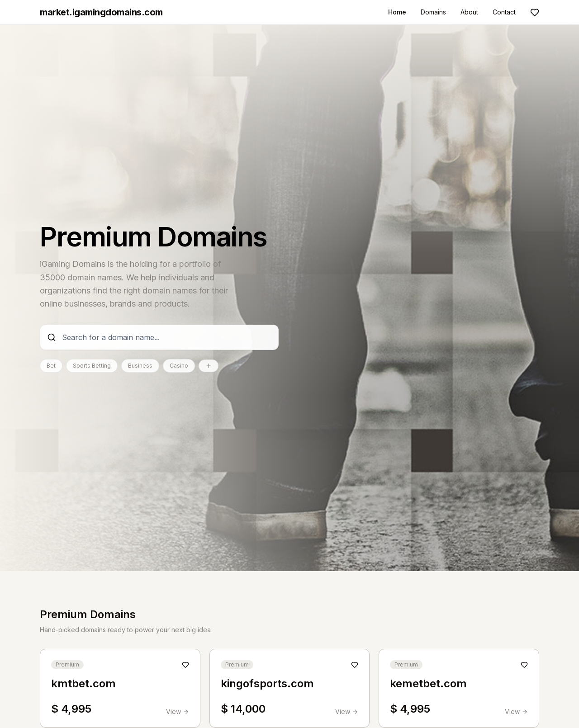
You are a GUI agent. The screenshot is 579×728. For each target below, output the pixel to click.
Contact (504, 12)
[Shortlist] (535, 12)
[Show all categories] (209, 366)
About (469, 12)
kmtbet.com (83, 683)
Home (397, 12)
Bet (51, 366)
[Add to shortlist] (185, 665)
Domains (433, 12)
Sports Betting (92, 366)
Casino (179, 366)
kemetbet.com (428, 683)
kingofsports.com (267, 683)
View (178, 711)
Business (140, 366)
